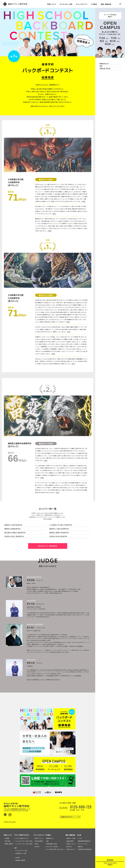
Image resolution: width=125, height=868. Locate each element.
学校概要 (7, 838)
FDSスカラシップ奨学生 (52, 847)
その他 (79, 835)
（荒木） (73, 364)
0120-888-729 (81, 807)
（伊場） (84, 201)
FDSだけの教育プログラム (22, 838)
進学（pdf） (69, 847)
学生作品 (18, 858)
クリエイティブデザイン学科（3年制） (24, 841)
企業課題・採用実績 (20, 860)
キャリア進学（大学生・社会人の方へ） (55, 849)
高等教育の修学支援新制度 (85, 849)
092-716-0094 (11, 811)
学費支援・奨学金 (105, 68)
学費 (101, 66)
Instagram (10, 815)
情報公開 (80, 847)
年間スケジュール (39, 838)
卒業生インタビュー (71, 844)
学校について (52, 4)
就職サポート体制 (71, 838)
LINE (5, 815)
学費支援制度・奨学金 (52, 844)
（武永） (54, 214)
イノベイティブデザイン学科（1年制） (24, 844)
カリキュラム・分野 (66, 4)
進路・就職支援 (106, 4)
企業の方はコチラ (67, 817)
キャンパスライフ (82, 4)
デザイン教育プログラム (22, 835)
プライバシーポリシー (83, 844)
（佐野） (50, 231)
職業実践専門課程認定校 (84, 841)
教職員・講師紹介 (9, 844)
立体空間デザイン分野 (21, 853)
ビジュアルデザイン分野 (21, 851)
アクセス (80, 838)
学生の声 (37, 847)
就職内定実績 (70, 841)
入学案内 (94, 4)
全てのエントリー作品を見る (48, 546)
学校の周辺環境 (39, 841)
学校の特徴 (8, 841)
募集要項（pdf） (104, 64)
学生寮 (36, 844)
